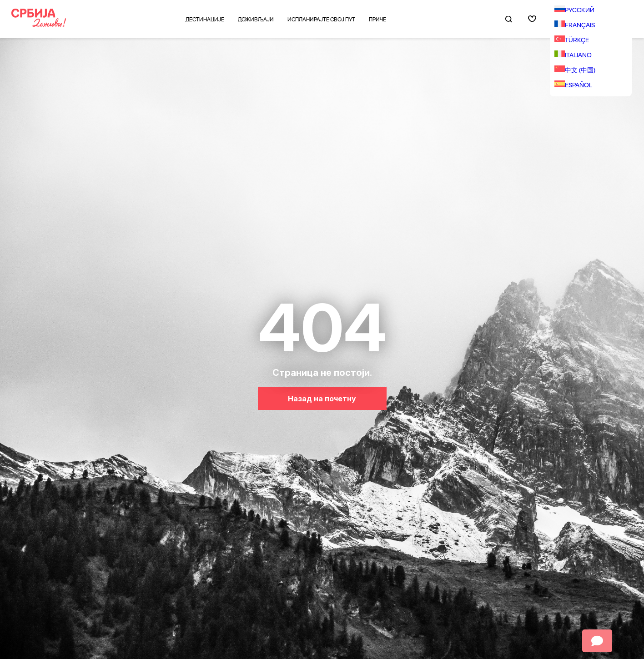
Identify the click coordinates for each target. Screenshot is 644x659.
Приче (377, 19)
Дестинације (205, 19)
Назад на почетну (322, 399)
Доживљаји (256, 19)
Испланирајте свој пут (321, 19)
